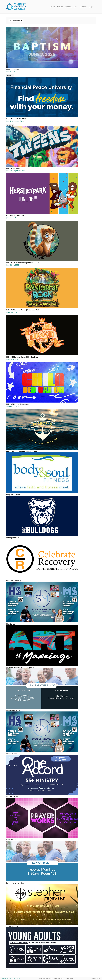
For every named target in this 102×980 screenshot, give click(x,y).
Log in (91, 7)
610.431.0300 (69, 978)
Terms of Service (6, 978)
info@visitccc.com (59, 978)
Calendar (83, 7)
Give (76, 7)
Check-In (68, 7)
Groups (60, 7)
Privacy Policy (16, 978)
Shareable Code (95, 978)
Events (52, 7)
